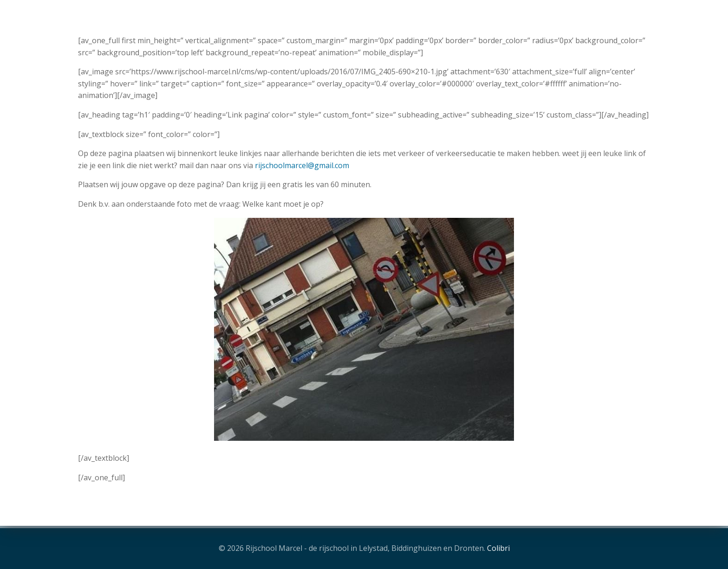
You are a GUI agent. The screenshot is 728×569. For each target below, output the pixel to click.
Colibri (498, 548)
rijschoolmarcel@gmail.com (302, 165)
